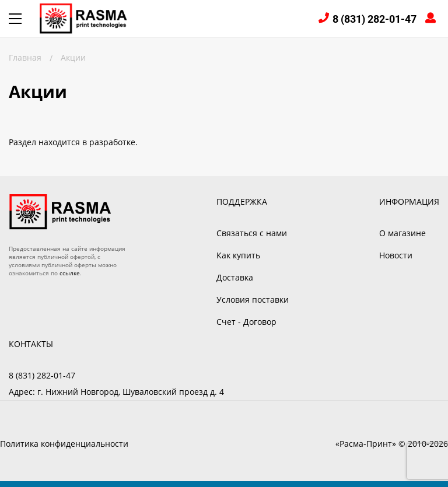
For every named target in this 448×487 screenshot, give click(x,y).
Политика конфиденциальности (64, 444)
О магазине (402, 233)
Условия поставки (253, 299)
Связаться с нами (252, 233)
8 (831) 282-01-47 (374, 19)
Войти (432, 19)
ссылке (70, 273)
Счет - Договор (246, 322)
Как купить (238, 255)
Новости (396, 255)
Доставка (235, 277)
